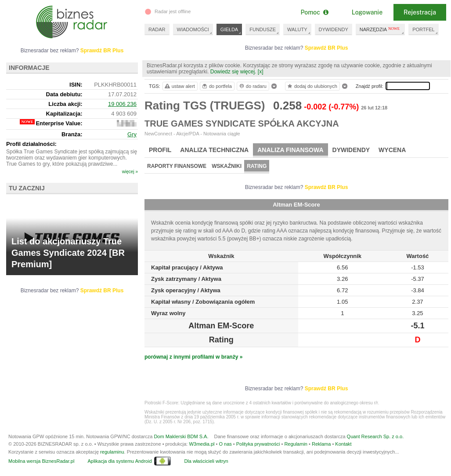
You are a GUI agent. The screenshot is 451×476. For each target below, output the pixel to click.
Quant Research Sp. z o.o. (375, 436)
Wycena (392, 150)
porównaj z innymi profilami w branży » (193, 357)
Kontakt (343, 444)
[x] (261, 72)
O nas (225, 444)
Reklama (321, 444)
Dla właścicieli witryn (206, 461)
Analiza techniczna (214, 150)
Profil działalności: (31, 144)
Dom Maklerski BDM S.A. (181, 436)
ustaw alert (179, 86)
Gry (132, 134)
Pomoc (314, 12)
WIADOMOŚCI (193, 29)
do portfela (216, 86)
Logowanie (367, 12)
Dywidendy (351, 150)
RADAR (157, 29)
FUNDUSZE (263, 29)
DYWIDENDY (334, 29)
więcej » (130, 172)
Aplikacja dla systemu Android (119, 461)
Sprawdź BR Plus (327, 48)
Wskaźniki (227, 166)
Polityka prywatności (258, 444)
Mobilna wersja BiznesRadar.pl (41, 461)
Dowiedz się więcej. (233, 72)
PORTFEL (424, 29)
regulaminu (112, 452)
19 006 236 (122, 104)
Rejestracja (420, 12)
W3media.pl (202, 444)
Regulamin (296, 444)
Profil (160, 150)
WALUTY (297, 29)
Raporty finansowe (177, 166)
